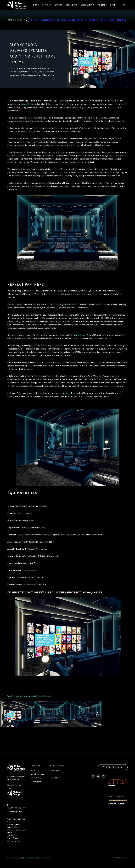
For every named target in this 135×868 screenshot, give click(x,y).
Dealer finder (36, 782)
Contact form (55, 778)
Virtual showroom (38, 774)
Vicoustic (71, 304)
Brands (34, 770)
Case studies (36, 778)
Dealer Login (113, 767)
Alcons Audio (27, 104)
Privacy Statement (29, 858)
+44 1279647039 (15, 811)
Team (52, 774)
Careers (40, 858)
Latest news (55, 770)
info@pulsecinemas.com (17, 807)
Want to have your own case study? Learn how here (29, 696)
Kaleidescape (81, 335)
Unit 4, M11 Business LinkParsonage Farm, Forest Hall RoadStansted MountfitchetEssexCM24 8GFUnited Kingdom (16, 828)
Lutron (67, 393)
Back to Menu (14, 20)
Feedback (47, 858)
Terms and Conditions (15, 858)
